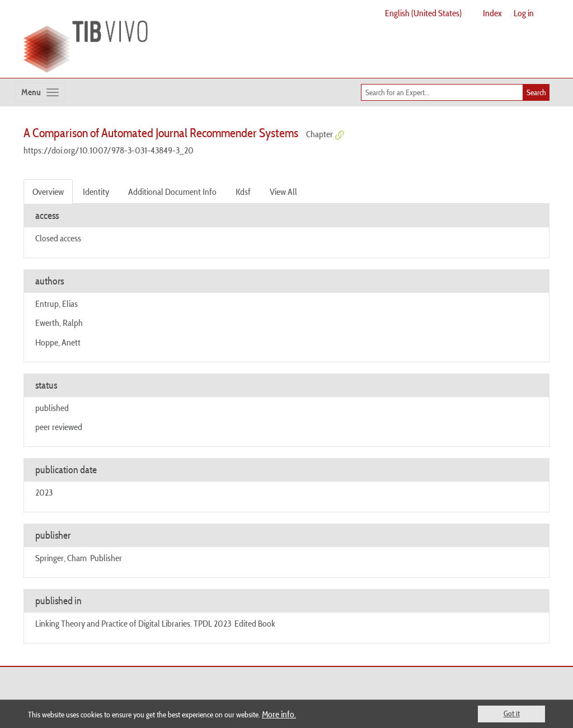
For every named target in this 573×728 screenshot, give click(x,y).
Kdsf (243, 192)
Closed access (58, 238)
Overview (48, 192)
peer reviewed (59, 427)
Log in (524, 13)
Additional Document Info (172, 192)
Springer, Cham (61, 558)
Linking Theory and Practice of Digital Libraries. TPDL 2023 (133, 623)
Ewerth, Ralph (59, 323)
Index (492, 13)
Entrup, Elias (57, 304)
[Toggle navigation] (40, 92)
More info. (279, 714)
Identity (96, 192)
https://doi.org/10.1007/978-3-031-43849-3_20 (109, 150)
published (52, 408)
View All (283, 192)
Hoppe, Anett (58, 342)
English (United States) (423, 13)
